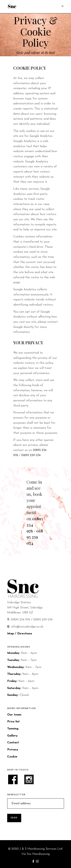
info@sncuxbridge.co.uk (27, 627)
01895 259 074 (31, 455)
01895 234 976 (20, 620)
